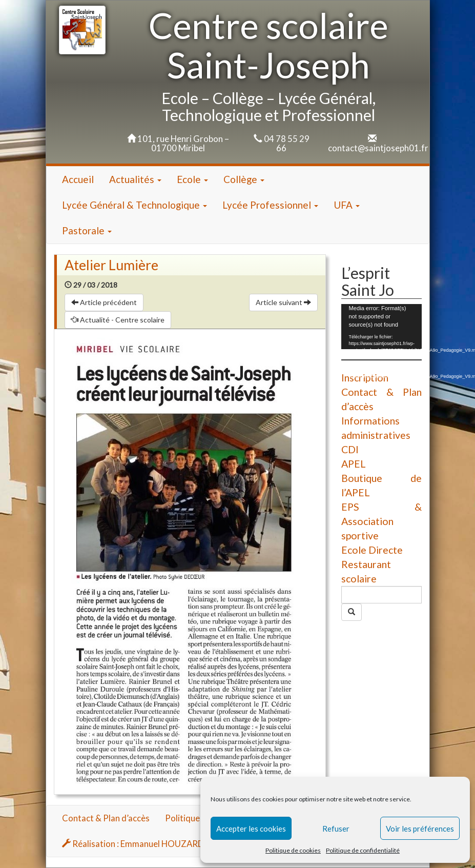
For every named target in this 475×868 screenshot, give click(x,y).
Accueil (78, 179)
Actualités (135, 179)
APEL (354, 464)
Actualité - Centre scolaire (118, 320)
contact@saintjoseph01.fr (378, 148)
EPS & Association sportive (381, 521)
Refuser (336, 829)
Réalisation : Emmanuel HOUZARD (133, 844)
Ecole (192, 179)
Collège (244, 179)
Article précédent (104, 302)
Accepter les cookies (251, 829)
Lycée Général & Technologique (135, 205)
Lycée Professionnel (270, 205)
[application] (381, 327)
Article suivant (283, 302)
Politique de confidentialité (363, 850)
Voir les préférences (420, 829)
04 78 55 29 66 (287, 143)
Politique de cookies (293, 850)
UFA (347, 205)
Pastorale (87, 230)
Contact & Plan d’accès (106, 818)
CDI (350, 449)
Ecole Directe (372, 550)
